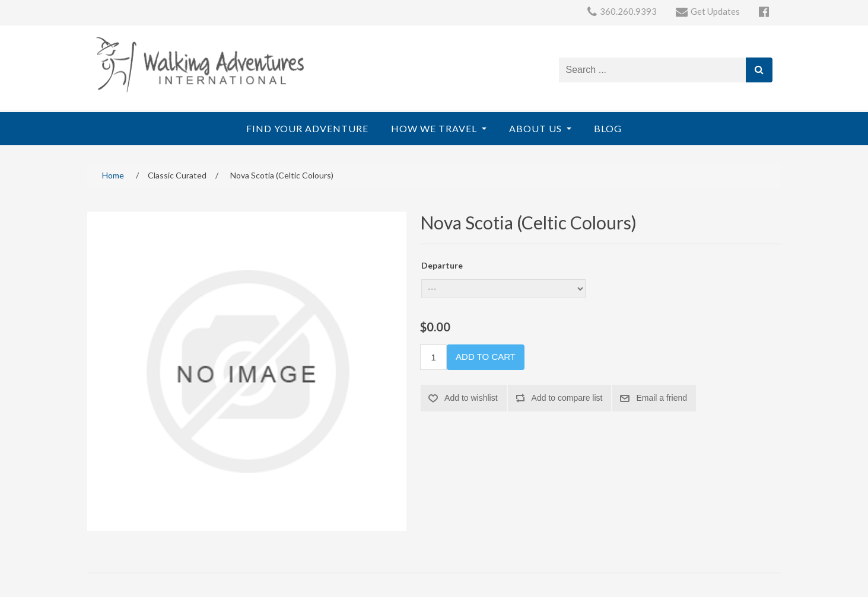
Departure (442, 265)
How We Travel (435, 128)
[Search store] (653, 70)
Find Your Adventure (307, 128)
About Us (537, 128)
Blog (608, 128)
